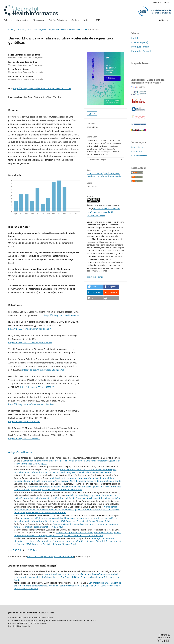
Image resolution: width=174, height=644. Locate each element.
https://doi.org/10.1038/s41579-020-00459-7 (30, 329)
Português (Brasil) (140, 47)
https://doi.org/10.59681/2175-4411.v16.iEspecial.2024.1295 (42, 88)
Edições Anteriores (58, 20)
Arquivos (20, 30)
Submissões (22, 20)
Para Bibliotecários (139, 156)
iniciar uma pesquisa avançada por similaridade (51, 557)
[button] (95, 287)
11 (25, 550)
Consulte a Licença (95, 277)
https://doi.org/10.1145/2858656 (24, 439)
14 (34, 550)
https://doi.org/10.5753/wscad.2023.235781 (43, 370)
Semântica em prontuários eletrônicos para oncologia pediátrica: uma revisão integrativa (66, 461)
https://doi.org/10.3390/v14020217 (37, 387)
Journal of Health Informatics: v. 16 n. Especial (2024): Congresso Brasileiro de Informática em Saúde (62, 472)
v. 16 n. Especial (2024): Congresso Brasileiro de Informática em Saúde (57, 30)
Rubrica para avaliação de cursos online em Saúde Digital (88, 469)
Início (11, 30)
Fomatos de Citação (97, 160)
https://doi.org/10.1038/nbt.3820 (24, 422)
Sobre (7, 20)
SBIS (98, 20)
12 (28, 550)
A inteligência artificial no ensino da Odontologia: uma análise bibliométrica (65, 508)
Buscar (163, 20)
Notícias (87, 20)
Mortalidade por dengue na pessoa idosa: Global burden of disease (59, 487)
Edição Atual (38, 20)
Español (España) (140, 42)
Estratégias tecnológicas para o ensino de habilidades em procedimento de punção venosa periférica (69, 518)
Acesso (167, 2)
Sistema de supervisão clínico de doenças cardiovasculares (84, 533)
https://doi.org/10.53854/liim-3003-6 (62, 315)
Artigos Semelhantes (20, 452)
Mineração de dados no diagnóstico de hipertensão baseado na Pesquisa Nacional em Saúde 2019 (64, 540)
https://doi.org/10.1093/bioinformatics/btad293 (31, 404)
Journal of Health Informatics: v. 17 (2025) (43, 527)
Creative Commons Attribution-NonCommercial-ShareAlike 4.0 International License (103, 212)
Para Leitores (137, 147)
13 (31, 550)
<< (9, 550)
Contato (75, 20)
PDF (93, 114)
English (135, 38)
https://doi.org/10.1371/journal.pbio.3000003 (30, 343)
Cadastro (157, 2)
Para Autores (137, 151)
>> (39, 550)
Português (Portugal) (141, 51)
